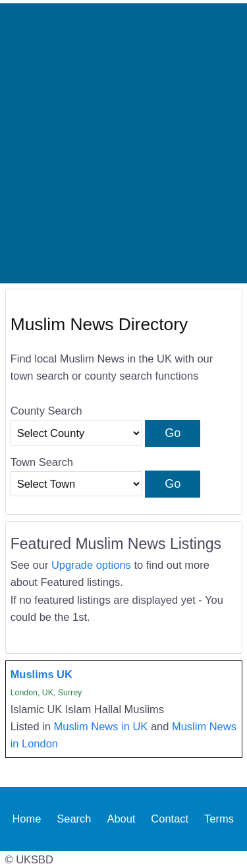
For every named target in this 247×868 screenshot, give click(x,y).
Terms (219, 819)
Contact (170, 819)
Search (74, 819)
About (121, 819)
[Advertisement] (123, 143)
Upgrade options (91, 565)
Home (26, 819)
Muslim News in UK (101, 726)
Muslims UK (41, 674)
